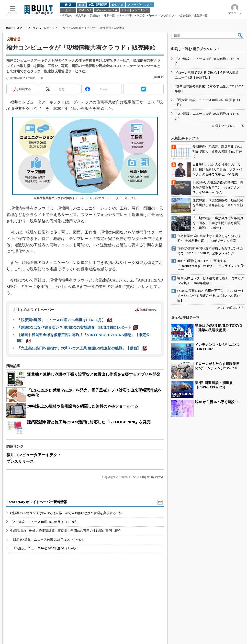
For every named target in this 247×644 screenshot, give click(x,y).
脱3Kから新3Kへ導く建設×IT (218, 402)
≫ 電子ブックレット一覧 (228, 126)
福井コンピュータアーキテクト (34, 455)
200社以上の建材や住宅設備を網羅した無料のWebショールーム (83, 406)
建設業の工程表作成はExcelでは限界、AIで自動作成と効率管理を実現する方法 (66, 513)
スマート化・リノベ (29, 28)
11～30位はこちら (233, 308)
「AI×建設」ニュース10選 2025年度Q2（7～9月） (45, 522)
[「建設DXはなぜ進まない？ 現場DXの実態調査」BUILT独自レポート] (77, 328)
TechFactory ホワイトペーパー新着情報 (37, 502)
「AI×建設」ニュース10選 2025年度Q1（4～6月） (45, 548)
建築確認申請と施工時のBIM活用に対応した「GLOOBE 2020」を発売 (89, 422)
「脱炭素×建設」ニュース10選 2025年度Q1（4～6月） (48, 539)
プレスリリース (20, 461)
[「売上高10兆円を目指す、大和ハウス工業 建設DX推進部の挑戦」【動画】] (82, 348)
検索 (240, 35)
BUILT (10, 28)
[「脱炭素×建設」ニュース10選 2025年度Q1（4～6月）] (64, 320)
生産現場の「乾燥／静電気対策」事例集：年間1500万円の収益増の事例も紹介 (66, 531)
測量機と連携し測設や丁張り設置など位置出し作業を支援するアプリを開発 (94, 374)
